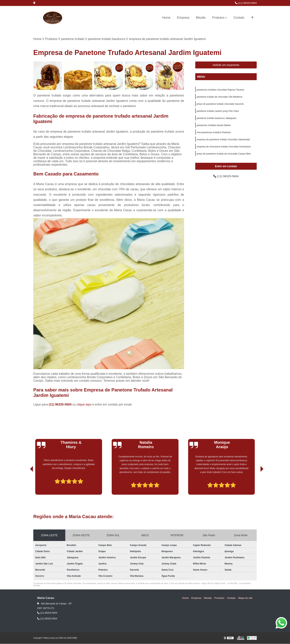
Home (166, 18)
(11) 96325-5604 (246, 3)
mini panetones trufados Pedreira (214, 134)
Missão (201, 18)
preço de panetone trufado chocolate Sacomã (220, 105)
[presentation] (26, 484)
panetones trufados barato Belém (214, 126)
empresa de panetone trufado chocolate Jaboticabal (223, 141)
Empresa (183, 18)
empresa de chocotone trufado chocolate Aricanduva (224, 148)
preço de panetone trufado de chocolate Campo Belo (224, 156)
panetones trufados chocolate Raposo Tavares (220, 90)
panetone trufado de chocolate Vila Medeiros (220, 97)
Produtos (218, 18)
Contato (239, 18)
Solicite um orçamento (226, 65)
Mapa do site (246, 598)
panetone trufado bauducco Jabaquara (216, 119)
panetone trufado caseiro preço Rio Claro (218, 112)
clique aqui (84, 404)
